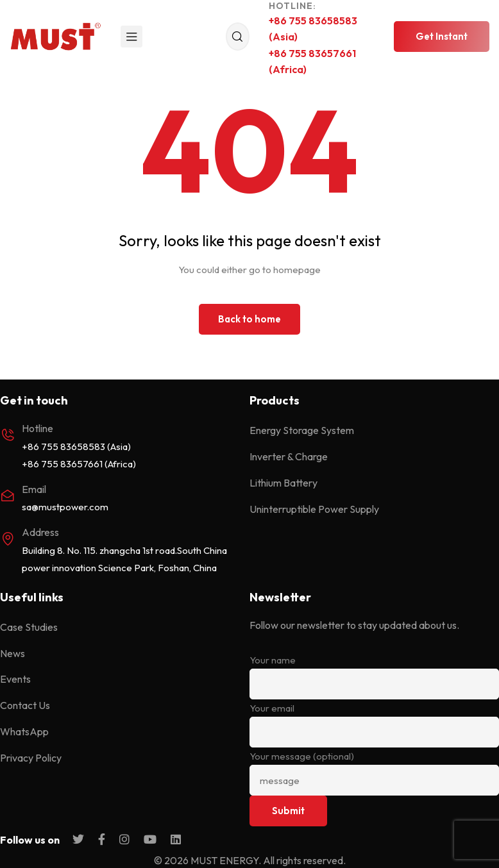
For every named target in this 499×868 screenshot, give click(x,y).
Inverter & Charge (289, 456)
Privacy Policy (31, 758)
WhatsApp (24, 731)
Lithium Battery (283, 483)
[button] (442, 37)
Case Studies (29, 627)
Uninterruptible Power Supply (314, 509)
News (13, 653)
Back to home (249, 319)
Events (15, 679)
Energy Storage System (302, 430)
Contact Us (25, 705)
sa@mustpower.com (65, 507)
